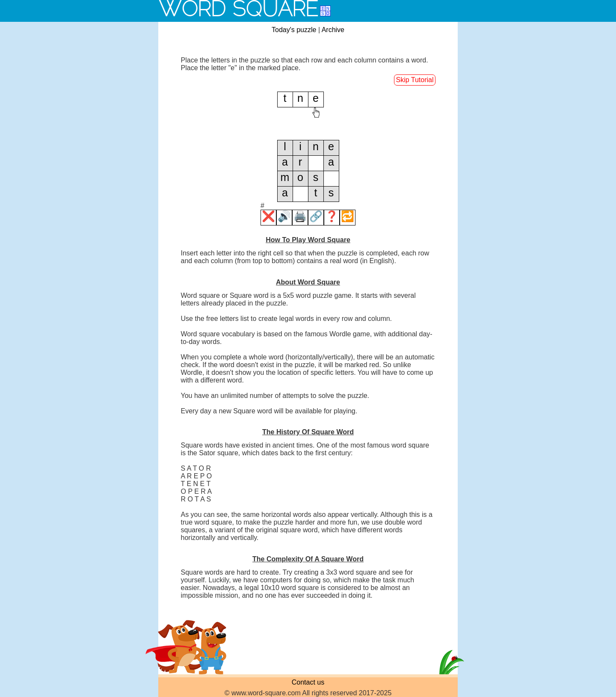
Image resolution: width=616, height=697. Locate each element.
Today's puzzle (294, 30)
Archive (333, 30)
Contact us (308, 682)
